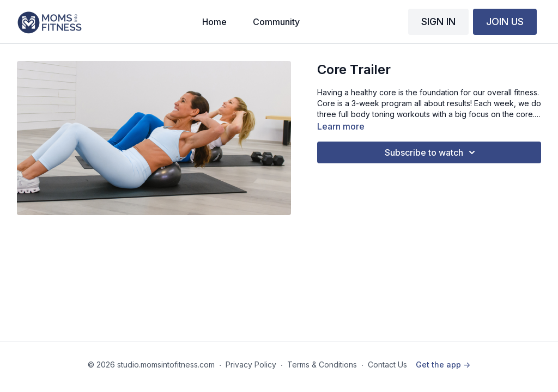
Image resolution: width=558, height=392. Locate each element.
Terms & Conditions (322, 365)
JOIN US (505, 22)
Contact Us (387, 365)
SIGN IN (438, 22)
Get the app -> (443, 365)
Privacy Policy (251, 365)
